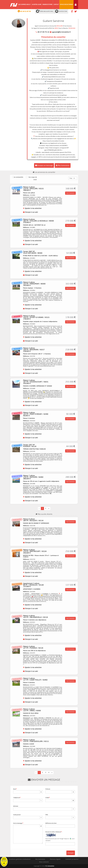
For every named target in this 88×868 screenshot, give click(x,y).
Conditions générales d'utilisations (20, 859)
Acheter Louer (37, 5)
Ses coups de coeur (31, 178)
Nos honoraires (40, 859)
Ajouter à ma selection (32, 208)
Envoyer (71, 853)
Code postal (17, 815)
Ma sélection (63, 11)
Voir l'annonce (70, 193)
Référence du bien (51, 823)
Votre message (18, 823)
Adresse (16, 806)
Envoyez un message (44, 165)
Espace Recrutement (67, 5)
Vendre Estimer (47, 5)
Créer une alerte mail (47, 11)
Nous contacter (44, 862)
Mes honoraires (63, 165)
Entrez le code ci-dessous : (54, 832)
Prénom (48, 789)
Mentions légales (55, 859)
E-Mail (48, 798)
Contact (56, 5)
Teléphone (17, 798)
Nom (15, 789)
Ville (47, 815)
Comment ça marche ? (72, 859)
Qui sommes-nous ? (25, 5)
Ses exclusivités (18, 177)
